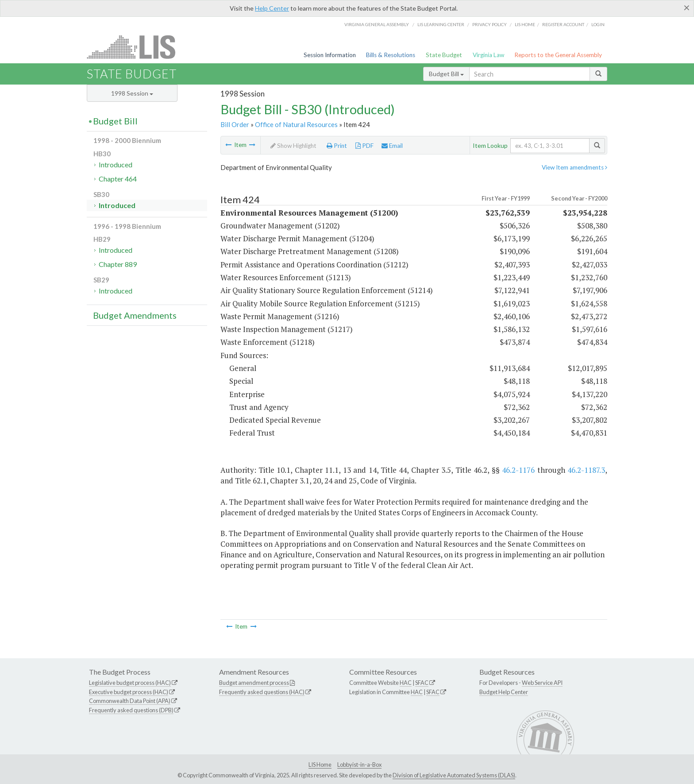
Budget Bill (446, 74)
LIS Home (320, 765)
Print (337, 146)
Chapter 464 (118, 179)
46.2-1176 (518, 470)
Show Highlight (293, 146)
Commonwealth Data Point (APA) (130, 701)
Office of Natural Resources (296, 124)
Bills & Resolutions (391, 55)
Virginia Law (488, 55)
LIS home (525, 24)
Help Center (272, 8)
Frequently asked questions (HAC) (262, 692)
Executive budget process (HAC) (129, 692)
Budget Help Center (504, 692)
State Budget (444, 55)
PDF (364, 146)
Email (392, 146)
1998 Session (132, 93)
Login (598, 24)
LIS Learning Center (441, 24)
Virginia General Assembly (377, 24)
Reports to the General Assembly (558, 55)
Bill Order (235, 124)
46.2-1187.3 (586, 470)
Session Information (330, 55)
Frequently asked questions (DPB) (131, 710)
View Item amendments (574, 167)
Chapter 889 (118, 264)
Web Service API (542, 683)
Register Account (563, 24)
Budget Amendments (135, 315)
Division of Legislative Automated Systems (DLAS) (454, 775)
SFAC (422, 683)
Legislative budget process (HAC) (130, 683)
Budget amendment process (254, 683)
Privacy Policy (490, 24)
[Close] (687, 8)
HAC (406, 683)
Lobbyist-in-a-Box (359, 765)
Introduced (116, 164)
